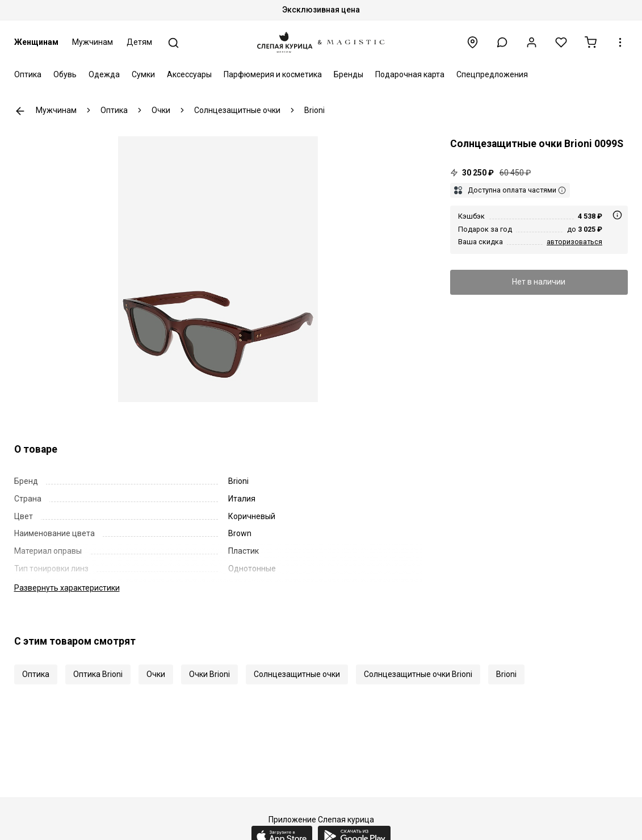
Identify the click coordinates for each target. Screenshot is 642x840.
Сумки (143, 74)
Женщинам (36, 42)
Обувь (65, 74)
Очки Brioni (209, 674)
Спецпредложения (492, 74)
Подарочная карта (410, 74)
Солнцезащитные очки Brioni (418, 674)
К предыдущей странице (20, 111)
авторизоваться (574, 242)
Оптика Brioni (98, 674)
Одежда (104, 74)
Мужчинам (93, 42)
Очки (156, 674)
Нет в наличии (539, 282)
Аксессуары (189, 74)
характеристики (67, 588)
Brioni (506, 674)
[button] (502, 42)
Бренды (349, 74)
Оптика (28, 74)
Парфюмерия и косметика (273, 74)
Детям (139, 42)
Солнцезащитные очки (297, 674)
